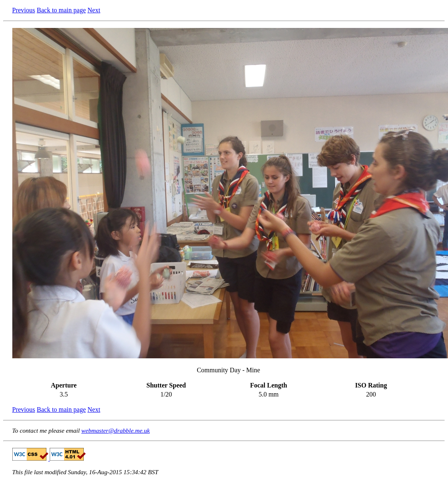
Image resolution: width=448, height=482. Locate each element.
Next (94, 10)
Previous (24, 10)
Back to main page (62, 10)
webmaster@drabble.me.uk (116, 430)
